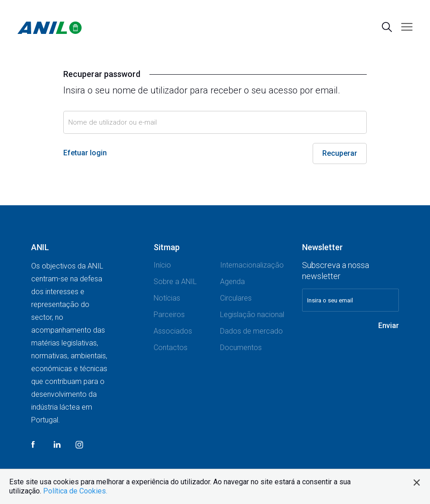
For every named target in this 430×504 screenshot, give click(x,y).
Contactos (171, 348)
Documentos (241, 348)
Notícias (167, 298)
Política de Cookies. (75, 491)
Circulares (236, 298)
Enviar (389, 326)
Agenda (232, 282)
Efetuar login (85, 153)
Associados (173, 331)
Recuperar (340, 153)
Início (162, 265)
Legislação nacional (252, 315)
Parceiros (169, 315)
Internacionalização (252, 265)
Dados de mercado (251, 331)
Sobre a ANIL (175, 282)
